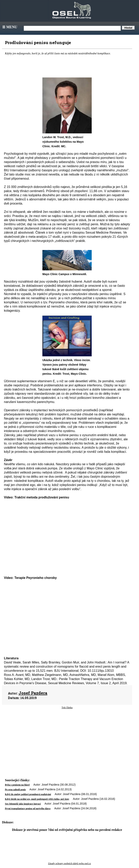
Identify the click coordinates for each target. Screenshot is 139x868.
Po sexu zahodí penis (15, 790)
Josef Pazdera (33, 693)
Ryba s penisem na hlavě (17, 785)
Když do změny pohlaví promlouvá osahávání (28, 794)
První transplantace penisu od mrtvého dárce (28, 809)
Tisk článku (67, 708)
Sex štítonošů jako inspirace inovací (23, 804)
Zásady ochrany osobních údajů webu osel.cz (69, 863)
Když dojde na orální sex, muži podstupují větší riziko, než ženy (37, 799)
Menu (9, 27)
